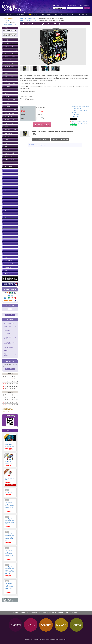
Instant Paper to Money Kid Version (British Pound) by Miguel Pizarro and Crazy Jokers (9, 570)
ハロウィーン (8, 140)
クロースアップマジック (11, 50)
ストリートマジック (10, 53)
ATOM (11, 601)
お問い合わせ (7, 330)
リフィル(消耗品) (9, 113)
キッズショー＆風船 (10, 100)
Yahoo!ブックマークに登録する (79, 121)
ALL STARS (8, 267)
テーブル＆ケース (9, 120)
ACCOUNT (59, 14)
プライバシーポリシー (62, 613)
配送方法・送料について (10, 327)
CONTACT (71, 14)
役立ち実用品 (8, 133)
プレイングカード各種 (31, 21)
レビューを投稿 (75, 116)
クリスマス (8, 136)
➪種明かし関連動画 (9, 347)
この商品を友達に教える (78, 108)
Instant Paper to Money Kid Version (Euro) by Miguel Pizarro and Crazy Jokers (9, 554)
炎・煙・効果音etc (10, 67)
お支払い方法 (24, 613)
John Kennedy (8, 261)
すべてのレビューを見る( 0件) (60, 140)
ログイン (6, 20)
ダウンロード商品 (9, 153)
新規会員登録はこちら (10, 24)
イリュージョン (9, 87)
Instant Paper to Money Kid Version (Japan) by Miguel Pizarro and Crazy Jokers (9, 587)
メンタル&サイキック (10, 60)
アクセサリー (8, 150)
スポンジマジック (9, 77)
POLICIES (83, 14)
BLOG (31, 625)
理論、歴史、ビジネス (11, 130)
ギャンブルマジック (10, 63)
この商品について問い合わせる (79, 110)
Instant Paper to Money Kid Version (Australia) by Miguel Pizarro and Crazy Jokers (9, 506)
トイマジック (8, 80)
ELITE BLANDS (9, 163)
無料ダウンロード (9, 156)
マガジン (7, 103)
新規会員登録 (73, 5)
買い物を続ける (75, 112)
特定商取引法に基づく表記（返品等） (81, 107)
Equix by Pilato (8, 492)
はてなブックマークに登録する (79, 123)
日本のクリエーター (10, 160)
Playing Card (34, 14)
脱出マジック (8, 93)
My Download (46, 14)
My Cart (61, 625)
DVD (6, 143)
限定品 (6, 126)
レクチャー (8, 107)
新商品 (6, 40)
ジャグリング (8, 97)
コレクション (8, 116)
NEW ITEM (21, 14)
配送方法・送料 (34, 613)
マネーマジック (9, 47)
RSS (9, 599)
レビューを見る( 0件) (77, 114)
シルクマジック (9, 73)
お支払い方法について (9, 323)
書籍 (6, 146)
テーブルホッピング (10, 83)
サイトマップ (7, 351)
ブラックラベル (9, 123)
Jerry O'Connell (9, 264)
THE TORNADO (9, 166)
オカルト (7, 90)
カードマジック (9, 43)
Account (46, 625)
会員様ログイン (59, 5)
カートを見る (86, 5)
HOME (9, 14)
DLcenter (15, 625)
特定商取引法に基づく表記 (48, 613)
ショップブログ (8, 334)
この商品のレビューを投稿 (41, 140)
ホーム (22, 19)
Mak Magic (8, 274)
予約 (6, 271)
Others (6, 257)
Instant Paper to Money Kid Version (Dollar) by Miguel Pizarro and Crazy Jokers (9, 537)
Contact (77, 625)
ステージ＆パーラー (10, 57)
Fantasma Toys (31, 19)
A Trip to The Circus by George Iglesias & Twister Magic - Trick (10, 445)
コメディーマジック (10, 70)
